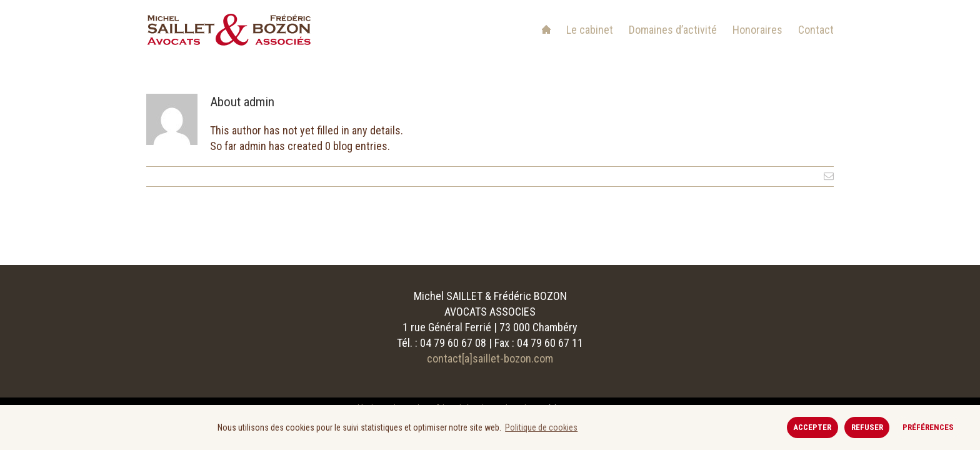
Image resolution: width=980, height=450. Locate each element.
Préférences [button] (928, 427)
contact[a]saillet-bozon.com (490, 358)
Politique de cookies (541, 427)
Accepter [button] (812, 427)
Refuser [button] (867, 427)
